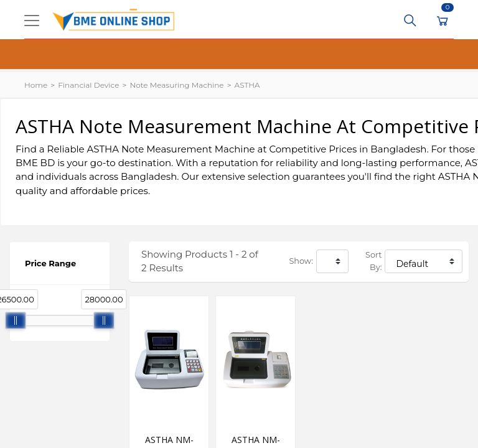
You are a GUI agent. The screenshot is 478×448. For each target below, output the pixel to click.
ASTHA (247, 85)
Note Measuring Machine (176, 85)
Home (36, 85)
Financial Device (88, 85)
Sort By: (373, 261)
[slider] (16, 320)
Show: (301, 261)
